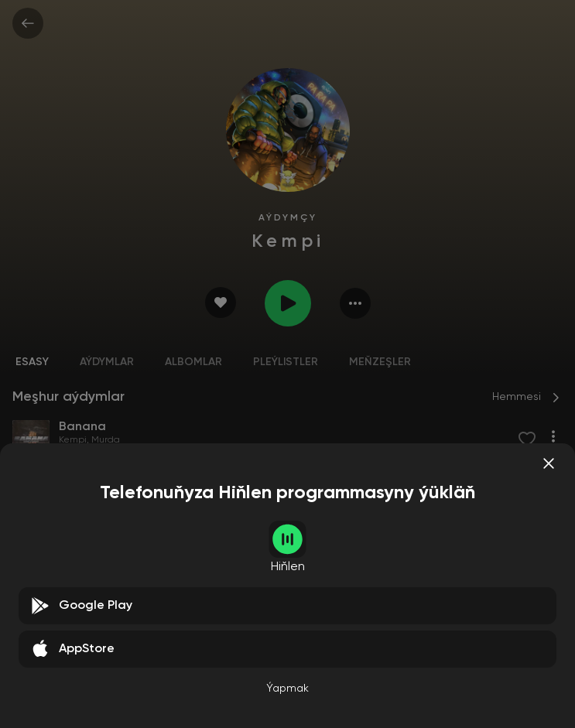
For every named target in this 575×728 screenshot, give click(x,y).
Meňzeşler (380, 362)
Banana (34, 650)
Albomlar (193, 362)
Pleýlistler (286, 362)
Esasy (32, 362)
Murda (106, 440)
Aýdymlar (107, 362)
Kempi (73, 440)
